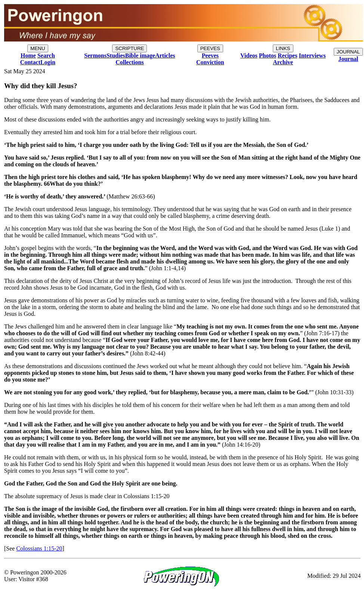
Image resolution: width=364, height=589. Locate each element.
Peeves (210, 55)
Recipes (287, 55)
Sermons (95, 55)
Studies (116, 55)
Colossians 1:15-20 (39, 548)
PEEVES (210, 48)
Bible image (140, 55)
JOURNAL (348, 52)
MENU (38, 48)
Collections (130, 62)
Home (28, 55)
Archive (283, 62)
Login (48, 62)
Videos (249, 55)
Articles (165, 55)
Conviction (210, 62)
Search (46, 55)
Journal (348, 59)
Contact (30, 62)
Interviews (312, 55)
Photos (268, 55)
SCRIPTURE (129, 48)
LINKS (283, 48)
